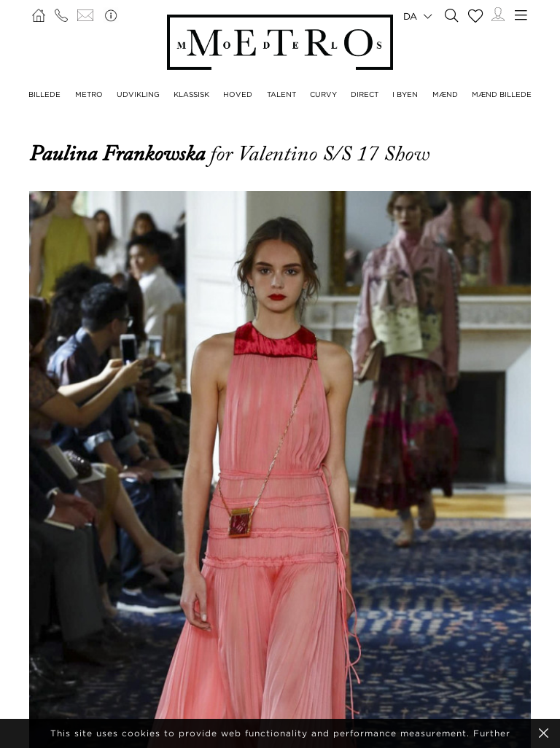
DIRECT (365, 94)
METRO (89, 94)
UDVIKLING (138, 94)
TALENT (281, 94)
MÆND (445, 94)
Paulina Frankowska (120, 154)
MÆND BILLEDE (502, 94)
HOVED (238, 94)
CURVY (323, 94)
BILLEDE (44, 94)
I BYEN (405, 94)
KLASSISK (191, 94)
